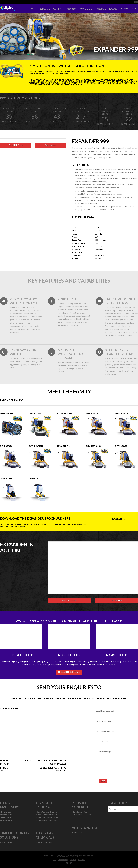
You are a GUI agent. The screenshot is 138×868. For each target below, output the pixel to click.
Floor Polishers (6, 815)
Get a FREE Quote (16, 145)
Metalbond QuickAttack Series (47, 817)
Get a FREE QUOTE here (69, 672)
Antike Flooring (78, 832)
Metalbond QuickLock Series (46, 820)
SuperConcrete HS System (82, 815)
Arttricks (78, 857)
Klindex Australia (64, 855)
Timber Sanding (6, 842)
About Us (73, 860)
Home (54, 860)
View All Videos (117, 600)
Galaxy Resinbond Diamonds (47, 812)
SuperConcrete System (80, 812)
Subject (105, 744)
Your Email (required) (105, 723)
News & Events (63, 860)
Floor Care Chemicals (44, 842)
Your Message (105, 753)
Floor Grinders (6, 812)
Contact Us (82, 860)
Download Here (117, 519)
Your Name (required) (105, 713)
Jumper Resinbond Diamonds (47, 815)
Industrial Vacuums (7, 820)
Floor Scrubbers (6, 817)
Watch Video (51, 145)
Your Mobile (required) (105, 734)
